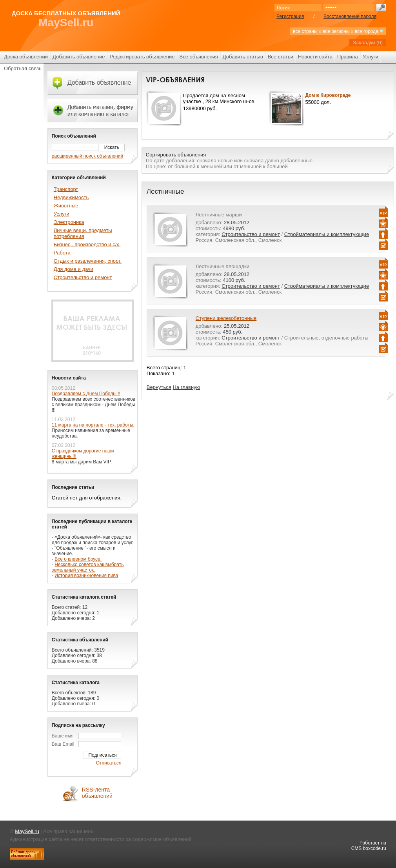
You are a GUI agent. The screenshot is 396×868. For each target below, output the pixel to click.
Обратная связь (23, 68)
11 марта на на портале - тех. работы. (93, 425)
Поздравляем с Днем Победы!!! (86, 394)
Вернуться (159, 387)
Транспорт (66, 189)
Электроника (69, 222)
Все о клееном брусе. (78, 559)
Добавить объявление (79, 57)
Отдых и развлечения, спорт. (88, 261)
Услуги (371, 57)
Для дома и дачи (74, 269)
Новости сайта (315, 57)
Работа (62, 253)
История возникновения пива (86, 576)
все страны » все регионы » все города (338, 31)
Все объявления (199, 57)
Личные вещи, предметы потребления (83, 233)
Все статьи (281, 57)
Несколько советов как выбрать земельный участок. (88, 567)
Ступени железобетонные (226, 318)
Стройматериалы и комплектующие (327, 234)
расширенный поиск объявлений (87, 156)
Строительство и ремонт (251, 234)
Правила (348, 57)
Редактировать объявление (142, 57)
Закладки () (368, 43)
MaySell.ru (66, 23)
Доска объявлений (26, 57)
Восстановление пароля (350, 16)
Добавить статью (243, 57)
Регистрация (290, 16)
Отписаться (109, 763)
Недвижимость (71, 197)
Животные (66, 206)
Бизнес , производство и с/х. (87, 244)
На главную (186, 387)
